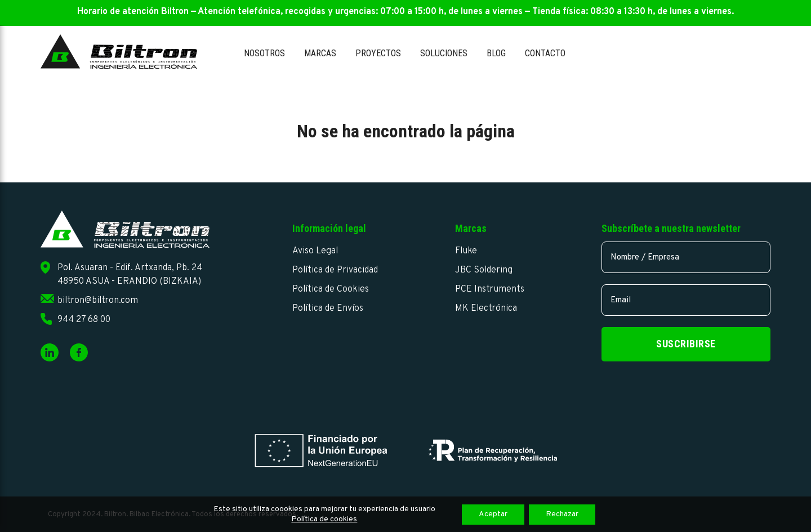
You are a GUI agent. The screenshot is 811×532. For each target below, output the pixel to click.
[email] (686, 300)
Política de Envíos (328, 309)
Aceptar (493, 514)
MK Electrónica (486, 309)
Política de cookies (324, 519)
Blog (496, 53)
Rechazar (562, 514)
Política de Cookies (331, 289)
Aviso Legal (315, 251)
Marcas (320, 53)
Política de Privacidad (335, 270)
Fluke (466, 251)
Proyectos (378, 53)
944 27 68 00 (84, 320)
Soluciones (444, 53)
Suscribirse (686, 344)
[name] (686, 257)
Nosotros (264, 53)
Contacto (545, 53)
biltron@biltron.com (98, 301)
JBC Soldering (484, 270)
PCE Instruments (490, 289)
